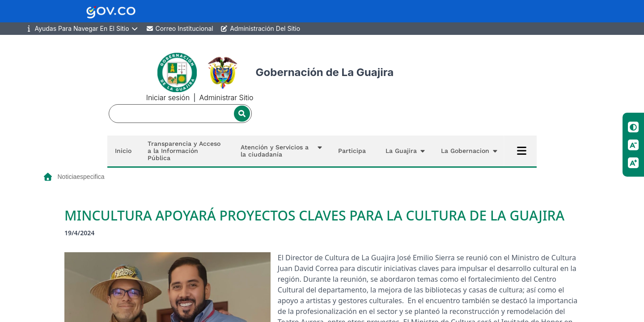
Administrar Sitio (227, 97)
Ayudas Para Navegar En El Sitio (82, 29)
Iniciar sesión (168, 97)
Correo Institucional (180, 28)
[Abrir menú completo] (521, 151)
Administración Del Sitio (260, 28)
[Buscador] (180, 114)
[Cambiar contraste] (633, 127)
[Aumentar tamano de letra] (633, 163)
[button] (280, 151)
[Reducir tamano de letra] (633, 145)
